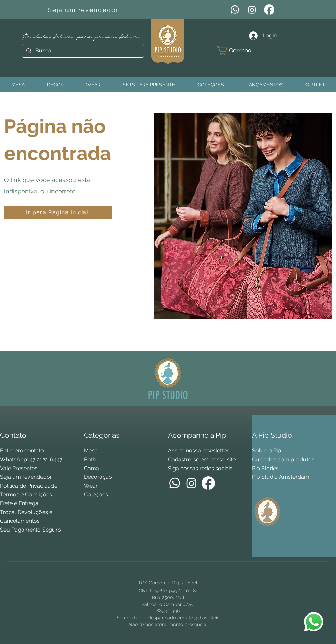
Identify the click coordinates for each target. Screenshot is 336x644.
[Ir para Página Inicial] (58, 212)
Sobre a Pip (267, 451)
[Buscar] (82, 51)
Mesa (91, 451)
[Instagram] (252, 10)
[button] (239, 51)
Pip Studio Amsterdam (281, 477)
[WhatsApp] (235, 10)
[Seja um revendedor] (84, 10)
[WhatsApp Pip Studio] (314, 622)
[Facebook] (269, 10)
